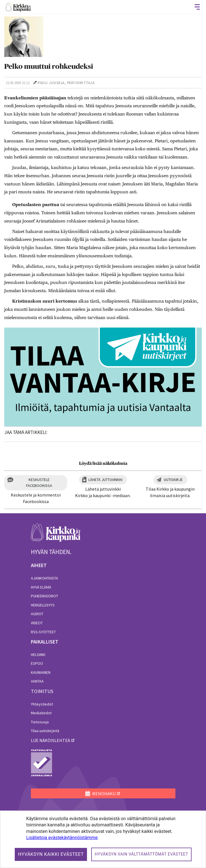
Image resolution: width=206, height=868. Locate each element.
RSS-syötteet (43, 632)
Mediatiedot (41, 713)
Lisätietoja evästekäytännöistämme (62, 838)
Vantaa (37, 681)
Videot (37, 623)
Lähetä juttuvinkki (105, 480)
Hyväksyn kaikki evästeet (51, 854)
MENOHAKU (100, 794)
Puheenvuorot (44, 596)
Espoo (37, 663)
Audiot (37, 614)
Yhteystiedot (42, 704)
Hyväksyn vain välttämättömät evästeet (141, 854)
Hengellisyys (43, 605)
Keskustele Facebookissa (39, 483)
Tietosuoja (40, 722)
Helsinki (38, 655)
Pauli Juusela (51, 83)
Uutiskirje (173, 480)
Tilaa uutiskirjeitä (45, 731)
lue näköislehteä (50, 740)
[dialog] (103, 839)
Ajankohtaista (44, 578)
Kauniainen (41, 672)
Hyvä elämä (41, 587)
